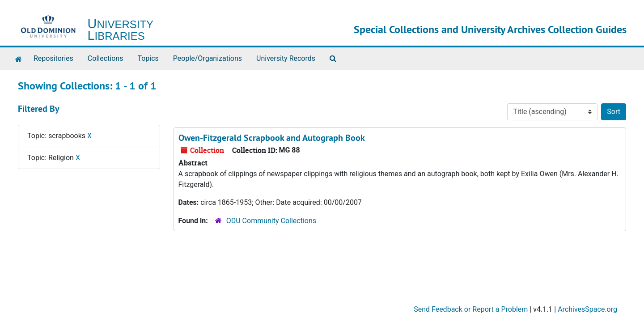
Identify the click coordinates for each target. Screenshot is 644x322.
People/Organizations (208, 58)
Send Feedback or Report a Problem (471, 309)
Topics (148, 58)
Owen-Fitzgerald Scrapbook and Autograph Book (272, 138)
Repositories (53, 58)
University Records (286, 58)
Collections (106, 58)
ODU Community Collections (271, 221)
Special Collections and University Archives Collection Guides (490, 29)
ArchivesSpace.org (587, 309)
